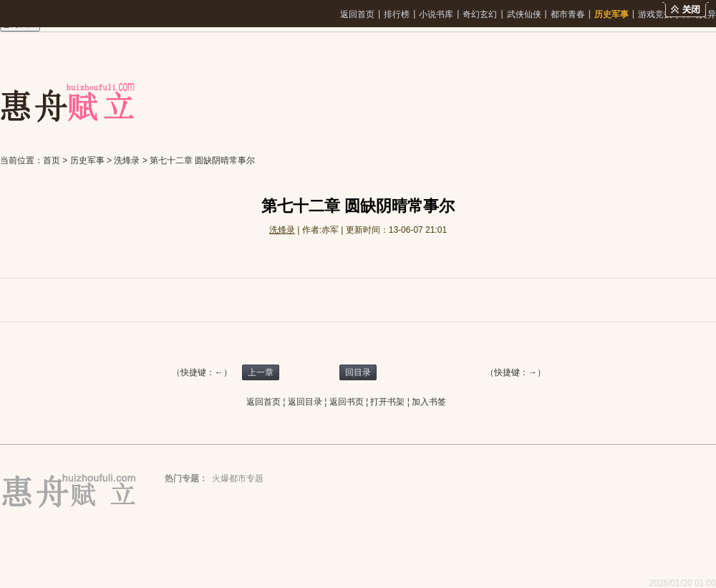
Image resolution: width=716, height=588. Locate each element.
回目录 (358, 372)
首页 (52, 160)
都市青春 (568, 14)
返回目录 (305, 402)
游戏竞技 (655, 14)
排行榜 (397, 14)
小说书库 (436, 14)
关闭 (686, 10)
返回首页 (357, 14)
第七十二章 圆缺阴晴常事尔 (202, 160)
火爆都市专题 (238, 478)
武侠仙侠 (524, 14)
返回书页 (347, 402)
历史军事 (611, 14)
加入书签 (429, 402)
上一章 (261, 372)
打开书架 (387, 402)
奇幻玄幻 (480, 14)
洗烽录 (127, 160)
